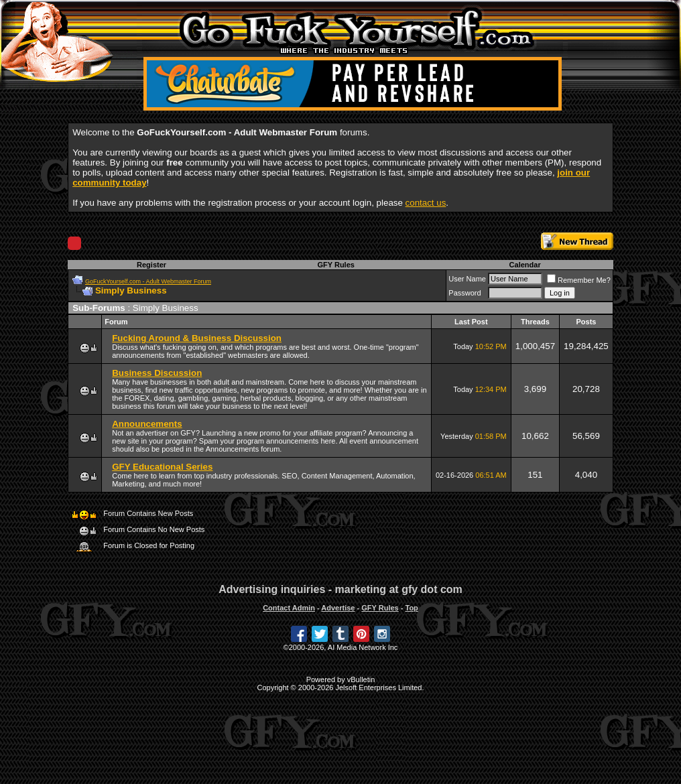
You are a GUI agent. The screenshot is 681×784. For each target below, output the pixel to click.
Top (411, 608)
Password (465, 293)
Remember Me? (579, 280)
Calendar (525, 265)
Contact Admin (289, 608)
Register (151, 265)
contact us (426, 203)
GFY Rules (335, 265)
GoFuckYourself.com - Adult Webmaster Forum (148, 281)
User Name (467, 279)
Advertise (338, 608)
